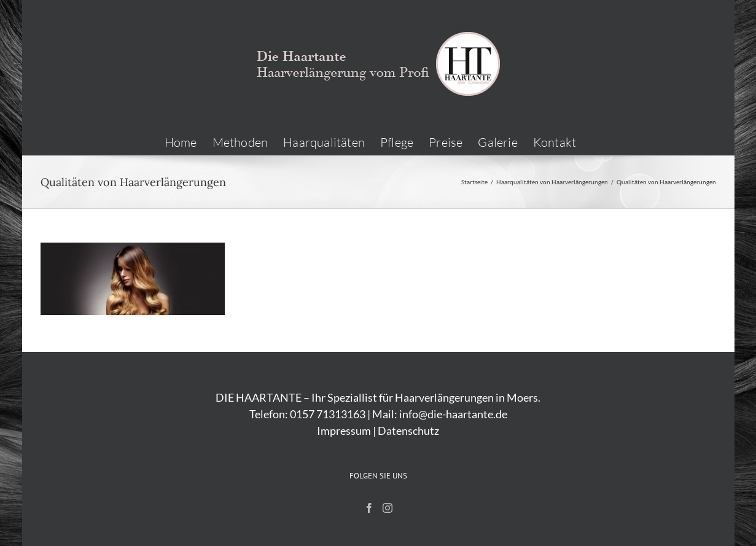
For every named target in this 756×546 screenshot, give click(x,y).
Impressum (344, 431)
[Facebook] (369, 508)
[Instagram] (388, 508)
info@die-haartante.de (453, 414)
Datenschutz (408, 431)
